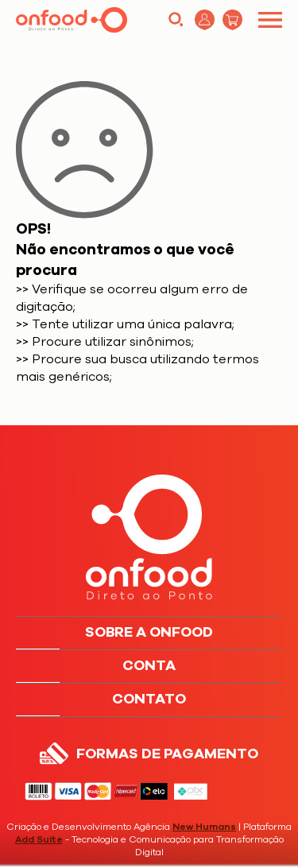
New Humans (204, 827)
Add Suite (39, 839)
